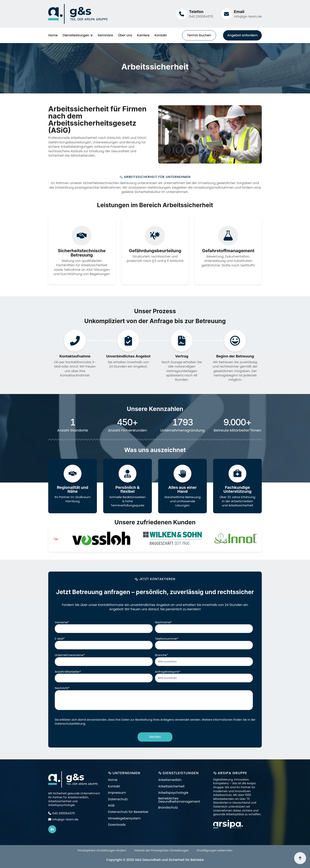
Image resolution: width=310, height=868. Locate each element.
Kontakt (161, 35)
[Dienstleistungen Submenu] (91, 35)
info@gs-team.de (248, 16)
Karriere (143, 35)
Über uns (125, 35)
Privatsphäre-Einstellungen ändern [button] (102, 850)
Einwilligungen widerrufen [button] (215, 850)
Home (53, 35)
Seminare (105, 35)
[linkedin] (52, 830)
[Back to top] (300, 858)
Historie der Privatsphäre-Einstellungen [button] (162, 850)
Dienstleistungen (76, 35)
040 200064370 (201, 16)
